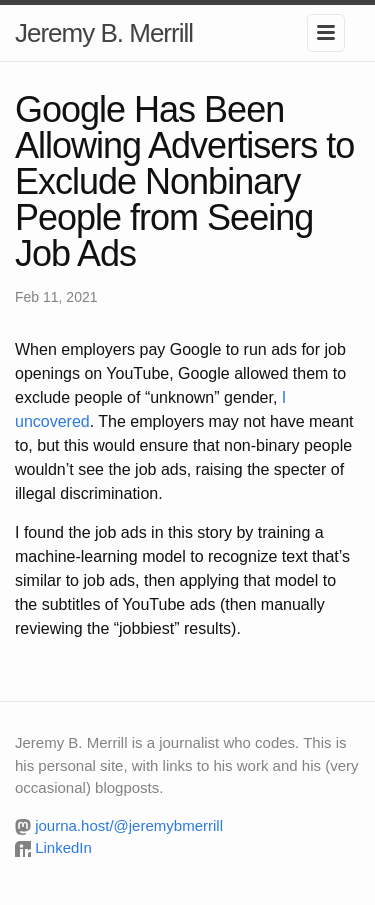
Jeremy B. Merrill (104, 33)
